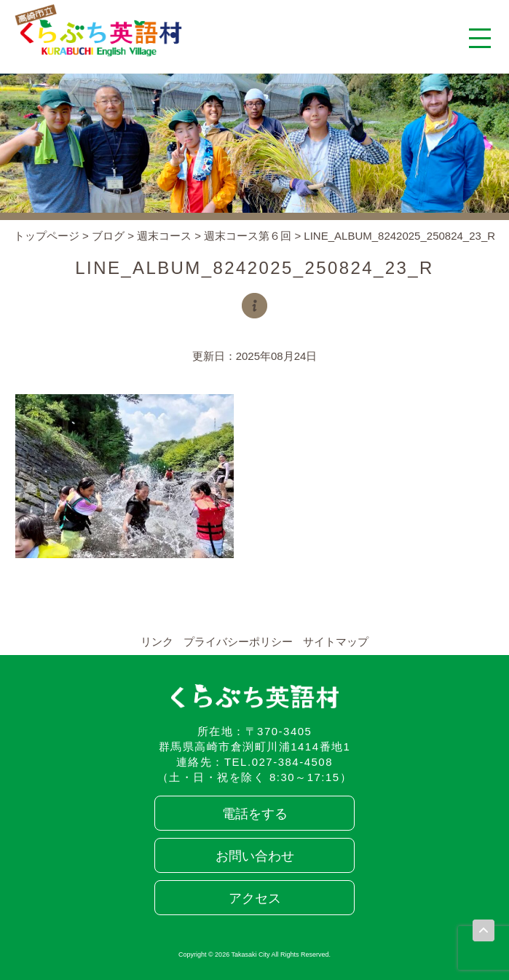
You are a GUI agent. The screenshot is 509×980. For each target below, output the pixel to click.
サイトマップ (336, 642)
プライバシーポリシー (238, 642)
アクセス (255, 898)
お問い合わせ (255, 856)
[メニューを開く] (480, 38)
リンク (157, 642)
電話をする (255, 814)
